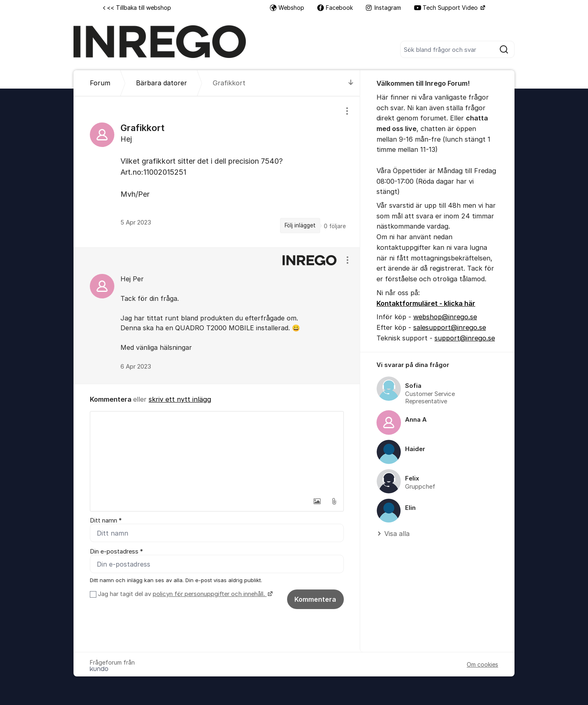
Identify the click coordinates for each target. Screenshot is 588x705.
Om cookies (482, 664)
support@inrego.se (465, 338)
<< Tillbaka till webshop (137, 8)
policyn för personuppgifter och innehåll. (210, 594)
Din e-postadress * (116, 552)
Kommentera (315, 599)
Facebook (335, 8)
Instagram (383, 8)
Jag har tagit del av (184, 594)
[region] (217, 172)
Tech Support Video (447, 8)
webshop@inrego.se (445, 317)
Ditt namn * (106, 520)
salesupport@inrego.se (450, 327)
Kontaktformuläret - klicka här (426, 303)
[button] (317, 501)
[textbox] (217, 452)
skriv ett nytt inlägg (180, 399)
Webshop (287, 8)
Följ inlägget (300, 225)
